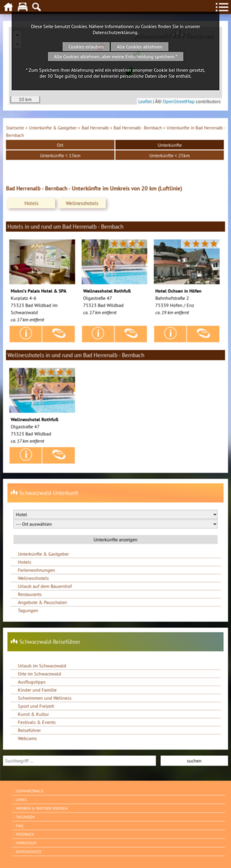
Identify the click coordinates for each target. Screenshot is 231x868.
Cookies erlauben (86, 47)
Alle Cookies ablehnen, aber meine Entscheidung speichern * (116, 56)
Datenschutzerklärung (115, 32)
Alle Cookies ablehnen (140, 47)
